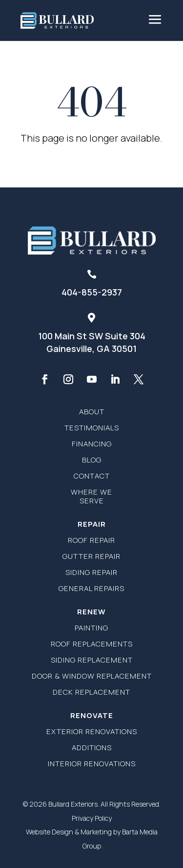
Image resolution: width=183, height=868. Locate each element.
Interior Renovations (92, 764)
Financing (92, 444)
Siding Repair (91, 572)
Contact (92, 476)
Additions (92, 748)
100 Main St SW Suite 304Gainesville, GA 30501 (92, 342)
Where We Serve (91, 496)
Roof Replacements (92, 644)
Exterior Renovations (92, 731)
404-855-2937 (92, 292)
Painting (91, 628)
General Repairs (91, 588)
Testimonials (92, 428)
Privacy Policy (92, 818)
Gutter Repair (91, 556)
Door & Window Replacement (92, 676)
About (92, 412)
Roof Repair (91, 540)
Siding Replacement (92, 660)
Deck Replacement (91, 692)
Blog (92, 460)
